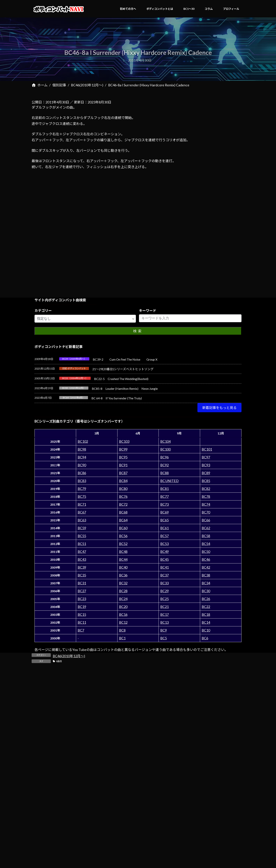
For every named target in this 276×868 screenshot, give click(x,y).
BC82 (206, 489)
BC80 (123, 489)
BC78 (206, 496)
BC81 (164, 489)
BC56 (123, 536)
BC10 (206, 630)
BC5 (163, 638)
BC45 (164, 559)
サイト (37, 790)
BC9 (163, 630)
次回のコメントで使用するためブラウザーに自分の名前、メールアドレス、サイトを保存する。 (110, 811)
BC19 (82, 607)
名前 (35, 749)
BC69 (164, 512)
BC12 (123, 622)
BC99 (123, 449)
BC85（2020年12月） (74, 388)
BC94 (82, 457)
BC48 (123, 552)
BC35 (82, 575)
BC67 (82, 512)
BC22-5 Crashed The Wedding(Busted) (121, 379)
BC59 (82, 528)
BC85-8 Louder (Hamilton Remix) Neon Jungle (125, 389)
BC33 (164, 583)
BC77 (164, 496)
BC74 (206, 504)
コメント (41, 696)
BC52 (123, 544)
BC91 (123, 465)
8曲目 (59, 661)
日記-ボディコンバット (74, 368)
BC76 (123, 496)
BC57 (164, 536)
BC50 (206, 552)
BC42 (206, 567)
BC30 (206, 591)
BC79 (82, 489)
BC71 (82, 504)
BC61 (164, 528)
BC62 (206, 528)
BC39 (82, 567)
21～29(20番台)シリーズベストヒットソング (123, 369)
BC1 (122, 638)
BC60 (123, 528)
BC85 (206, 481)
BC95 (123, 457)
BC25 (164, 599)
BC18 (206, 614)
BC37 (164, 575)
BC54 (206, 544)
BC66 (206, 520)
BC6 (205, 638)
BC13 (164, 622)
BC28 (123, 591)
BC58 (206, 536)
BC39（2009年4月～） (74, 359)
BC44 (123, 559)
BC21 (164, 607)
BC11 (82, 622)
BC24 (123, 599)
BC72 (123, 504)
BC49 (164, 552)
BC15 (82, 614)
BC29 (164, 591)
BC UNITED (169, 481)
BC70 (206, 512)
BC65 (164, 520)
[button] (219, 408)
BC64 (123, 520)
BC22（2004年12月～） (75, 378)
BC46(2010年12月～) (69, 656)
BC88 (164, 473)
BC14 (206, 622)
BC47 (82, 552)
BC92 (164, 465)
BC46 (206, 559)
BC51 (82, 544)
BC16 (123, 614)
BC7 (81, 630)
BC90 (82, 465)
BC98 (82, 449)
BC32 (123, 583)
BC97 (206, 457)
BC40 (123, 567)
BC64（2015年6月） (74, 398)
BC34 (206, 583)
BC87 (123, 473)
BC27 (82, 591)
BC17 (164, 614)
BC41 (164, 567)
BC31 (82, 583)
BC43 (82, 559)
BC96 (164, 457)
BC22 (206, 607)
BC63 (82, 520)
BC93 (206, 465)
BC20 (123, 607)
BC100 (165, 449)
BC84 (123, 481)
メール (37, 770)
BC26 (206, 599)
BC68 (123, 512)
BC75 (82, 496)
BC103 (124, 441)
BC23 (82, 599)
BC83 (82, 481)
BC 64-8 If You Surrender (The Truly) (117, 398)
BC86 (82, 473)
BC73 (164, 504)
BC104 (165, 441)
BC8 (122, 630)
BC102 (83, 441)
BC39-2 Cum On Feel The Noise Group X (125, 359)
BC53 (164, 544)
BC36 (123, 575)
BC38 (206, 575)
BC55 (82, 536)
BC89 (206, 473)
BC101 (207, 449)
